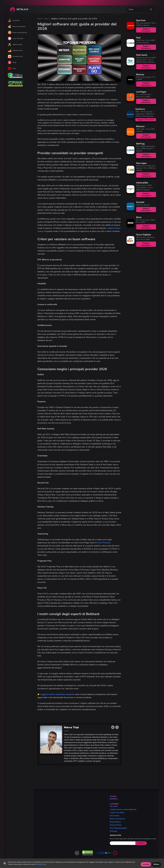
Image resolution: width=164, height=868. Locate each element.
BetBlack (114, 799)
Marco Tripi (71, 727)
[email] (123, 843)
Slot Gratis (14, 21)
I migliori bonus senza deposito (123, 809)
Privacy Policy (116, 825)
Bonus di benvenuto (17, 27)
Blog (12, 68)
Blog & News (115, 822)
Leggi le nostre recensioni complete (57, 694)
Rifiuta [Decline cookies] (156, 864)
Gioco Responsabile (118, 828)
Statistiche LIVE (15, 50)
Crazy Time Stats (16, 38)
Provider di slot (15, 56)
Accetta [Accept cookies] (146, 864)
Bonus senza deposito (17, 32)
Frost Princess (104, 543)
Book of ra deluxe (117, 819)
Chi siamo (114, 806)
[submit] (141, 843)
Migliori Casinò (15, 44)
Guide (12, 62)
